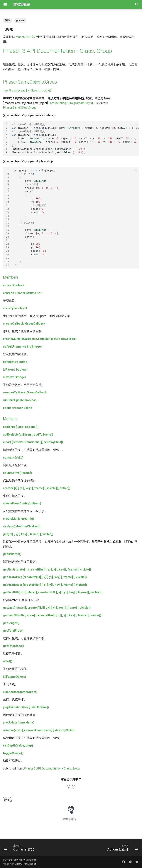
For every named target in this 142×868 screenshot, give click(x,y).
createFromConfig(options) (22, 503)
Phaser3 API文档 (26, 37)
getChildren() (12, 554)
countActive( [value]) (17, 473)
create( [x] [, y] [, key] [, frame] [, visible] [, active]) (37, 488)
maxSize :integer (15, 377)
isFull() (8, 661)
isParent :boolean (15, 370)
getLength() (11, 623)
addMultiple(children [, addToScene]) (28, 435)
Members (11, 277)
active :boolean (13, 285)
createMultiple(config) (18, 519)
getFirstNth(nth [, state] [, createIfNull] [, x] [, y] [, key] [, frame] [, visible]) (52, 592)
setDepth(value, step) (18, 745)
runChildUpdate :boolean (20, 400)
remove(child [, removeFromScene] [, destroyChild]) (39, 730)
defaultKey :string (15, 362)
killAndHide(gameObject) (20, 692)
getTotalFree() (13, 631)
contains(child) (13, 458)
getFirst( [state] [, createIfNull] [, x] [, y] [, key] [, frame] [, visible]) (47, 569)
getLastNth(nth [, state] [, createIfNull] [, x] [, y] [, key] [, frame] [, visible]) (52, 615)
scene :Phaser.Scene (18, 408)
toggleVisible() (13, 753)
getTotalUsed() (13, 646)
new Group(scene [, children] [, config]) (27, 90)
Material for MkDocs (25, 864)
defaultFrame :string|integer (23, 347)
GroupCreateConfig (81, 103)
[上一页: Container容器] (20, 848)
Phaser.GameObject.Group (20, 108)
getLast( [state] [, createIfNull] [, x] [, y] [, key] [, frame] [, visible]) (47, 608)
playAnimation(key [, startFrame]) (26, 707)
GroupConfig (58, 103)
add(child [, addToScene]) (20, 427)
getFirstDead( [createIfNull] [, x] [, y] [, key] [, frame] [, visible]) (45, 585)
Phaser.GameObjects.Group (30, 82)
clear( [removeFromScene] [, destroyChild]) (33, 442)
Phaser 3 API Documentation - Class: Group (58, 51)
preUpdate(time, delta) (18, 722)
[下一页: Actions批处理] (122, 848)
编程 (8, 20)
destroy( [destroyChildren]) (22, 526)
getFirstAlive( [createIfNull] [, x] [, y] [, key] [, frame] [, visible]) (45, 577)
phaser (20, 20)
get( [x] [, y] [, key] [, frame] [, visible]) (28, 534)
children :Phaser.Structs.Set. (23, 293)
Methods (10, 419)
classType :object (15, 308)
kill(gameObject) (14, 677)
